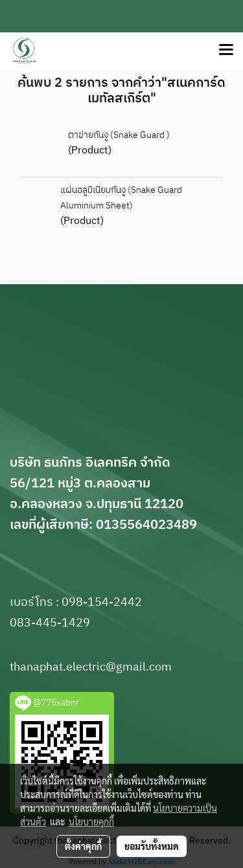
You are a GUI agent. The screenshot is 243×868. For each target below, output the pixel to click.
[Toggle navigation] (226, 50)
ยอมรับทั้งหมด (152, 846)
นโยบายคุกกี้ (91, 821)
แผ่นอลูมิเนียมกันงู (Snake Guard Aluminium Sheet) (121, 198)
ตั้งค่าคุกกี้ (83, 846)
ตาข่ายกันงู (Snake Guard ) (119, 135)
